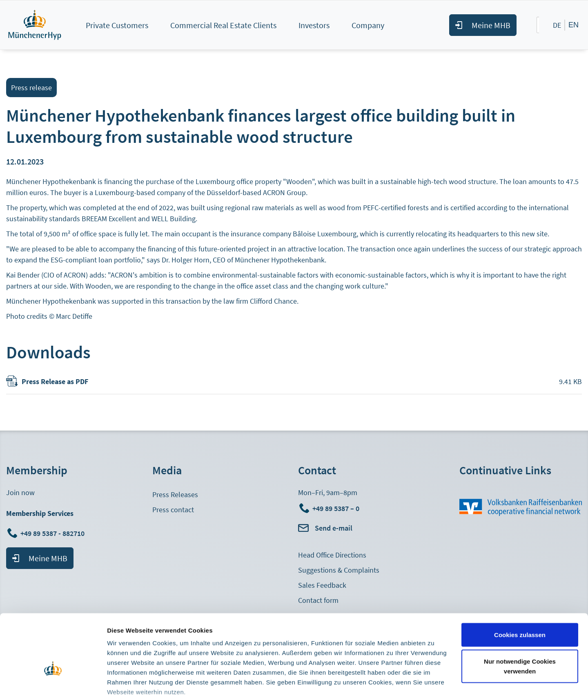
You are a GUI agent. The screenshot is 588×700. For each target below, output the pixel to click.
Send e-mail (334, 528)
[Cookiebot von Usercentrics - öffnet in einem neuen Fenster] (53, 684)
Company (368, 25)
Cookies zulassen (520, 586)
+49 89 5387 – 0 (336, 508)
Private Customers (117, 25)
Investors (314, 25)
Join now (20, 492)
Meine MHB (491, 25)
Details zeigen (128, 684)
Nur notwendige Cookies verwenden (520, 617)
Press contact (173, 510)
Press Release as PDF (55, 381)
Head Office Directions (332, 555)
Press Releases (175, 494)
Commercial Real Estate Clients (223, 25)
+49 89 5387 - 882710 (53, 533)
